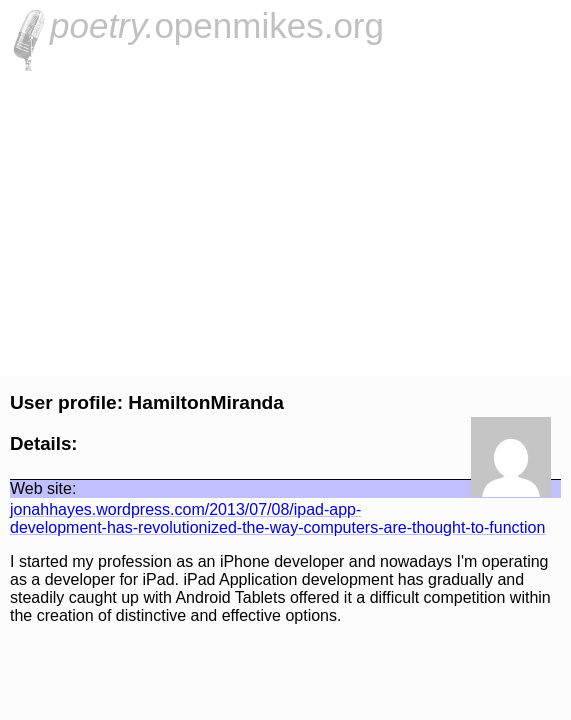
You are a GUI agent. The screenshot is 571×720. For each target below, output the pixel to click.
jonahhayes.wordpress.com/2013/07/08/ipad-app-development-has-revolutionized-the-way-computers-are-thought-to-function (277, 518)
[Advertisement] (285, 221)
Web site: (43, 488)
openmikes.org (217, 25)
